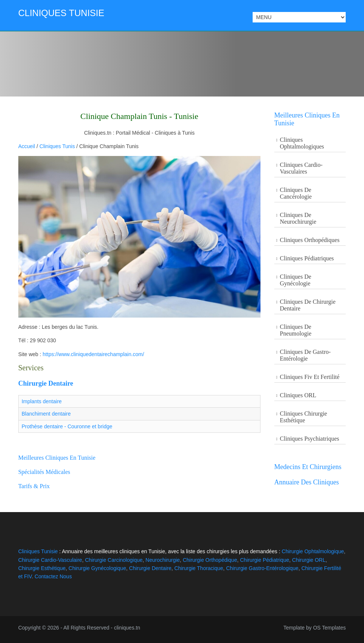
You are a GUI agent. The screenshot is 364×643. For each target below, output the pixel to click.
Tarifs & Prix (34, 486)
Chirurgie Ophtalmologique (313, 551)
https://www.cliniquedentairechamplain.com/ (93, 354)
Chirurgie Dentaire (46, 383)
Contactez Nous (53, 576)
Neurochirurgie (163, 560)
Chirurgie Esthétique (42, 568)
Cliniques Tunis (57, 146)
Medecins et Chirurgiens (308, 467)
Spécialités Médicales (44, 472)
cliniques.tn (127, 628)
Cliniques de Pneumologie (296, 330)
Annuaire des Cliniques (307, 482)
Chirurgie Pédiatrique (265, 560)
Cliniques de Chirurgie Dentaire (308, 305)
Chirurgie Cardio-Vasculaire (50, 560)
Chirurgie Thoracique (199, 568)
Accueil (27, 146)
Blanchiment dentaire (46, 414)
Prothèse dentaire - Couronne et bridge (67, 426)
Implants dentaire (42, 401)
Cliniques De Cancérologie (296, 193)
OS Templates (330, 628)
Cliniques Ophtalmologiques (302, 143)
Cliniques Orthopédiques (310, 240)
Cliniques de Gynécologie (296, 280)
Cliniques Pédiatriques (307, 258)
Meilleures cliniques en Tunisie (57, 458)
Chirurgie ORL (309, 560)
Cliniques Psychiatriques (310, 439)
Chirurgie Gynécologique (97, 568)
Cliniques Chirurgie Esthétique (303, 417)
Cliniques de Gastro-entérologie (305, 355)
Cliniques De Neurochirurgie (298, 218)
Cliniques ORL (298, 395)
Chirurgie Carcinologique (114, 560)
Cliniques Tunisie (61, 13)
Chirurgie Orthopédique (210, 560)
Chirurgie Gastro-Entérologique (262, 568)
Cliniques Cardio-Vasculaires (301, 168)
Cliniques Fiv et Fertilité (310, 377)
